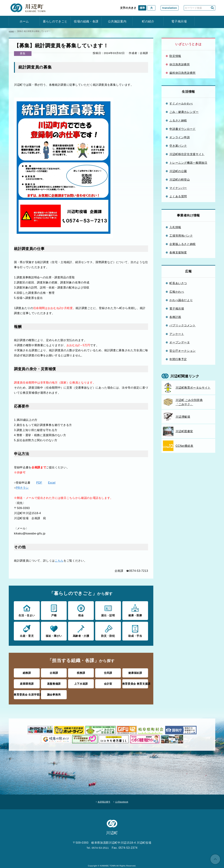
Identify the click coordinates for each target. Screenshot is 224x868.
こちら (59, 561)
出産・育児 (27, 630)
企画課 (54, 672)
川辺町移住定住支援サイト (187, 154)
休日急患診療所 (180, 64)
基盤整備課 (54, 682)
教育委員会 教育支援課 (135, 682)
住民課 (108, 672)
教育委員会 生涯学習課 (27, 693)
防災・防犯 (108, 630)
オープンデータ (180, 342)
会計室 (108, 682)
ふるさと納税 (178, 120)
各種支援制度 (178, 252)
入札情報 (175, 227)
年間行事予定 (178, 359)
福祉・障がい (54, 630)
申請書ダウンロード (183, 129)
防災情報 (175, 56)
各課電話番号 (102, 798)
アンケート (177, 334)
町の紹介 (148, 21)
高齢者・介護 (81, 630)
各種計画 (175, 317)
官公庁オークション (183, 351)
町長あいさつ (178, 283)
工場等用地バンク (181, 236)
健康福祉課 (135, 672)
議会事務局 (54, 693)
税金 (81, 610)
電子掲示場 (179, 21)
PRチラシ (22, 488)
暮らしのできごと (55, 21)
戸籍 (54, 610)
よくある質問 (178, 196)
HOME (12, 31)
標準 (142, 8)
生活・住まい (27, 610)
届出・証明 (108, 610)
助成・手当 (135, 630)
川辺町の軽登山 (180, 179)
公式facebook (124, 798)
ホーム (24, 21)
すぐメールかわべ (181, 103)
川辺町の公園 (178, 171)
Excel (52, 483)
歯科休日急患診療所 (183, 73)
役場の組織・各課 (86, 21)
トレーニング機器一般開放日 (188, 163)
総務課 (27, 672)
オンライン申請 (180, 137)
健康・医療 (135, 610)
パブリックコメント (183, 325)
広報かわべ (177, 292)
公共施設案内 (117, 21)
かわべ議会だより (181, 300)
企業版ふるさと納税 (183, 244)
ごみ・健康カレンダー (184, 112)
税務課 (81, 672)
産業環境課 (27, 682)
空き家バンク (178, 146)
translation (170, 8)
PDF (39, 483)
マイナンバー (178, 188)
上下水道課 (81, 682)
